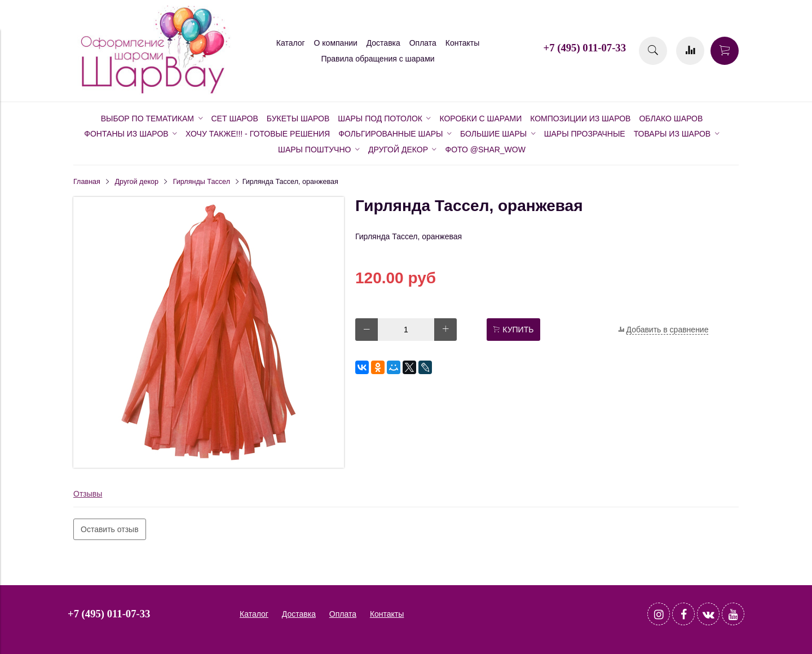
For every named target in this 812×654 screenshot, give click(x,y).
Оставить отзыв (110, 529)
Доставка (383, 43)
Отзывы (88, 494)
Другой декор (137, 182)
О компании (336, 43)
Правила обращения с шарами (378, 59)
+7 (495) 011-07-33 (585, 48)
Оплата (423, 43)
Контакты (462, 43)
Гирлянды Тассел (202, 182)
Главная (87, 182)
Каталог (291, 43)
